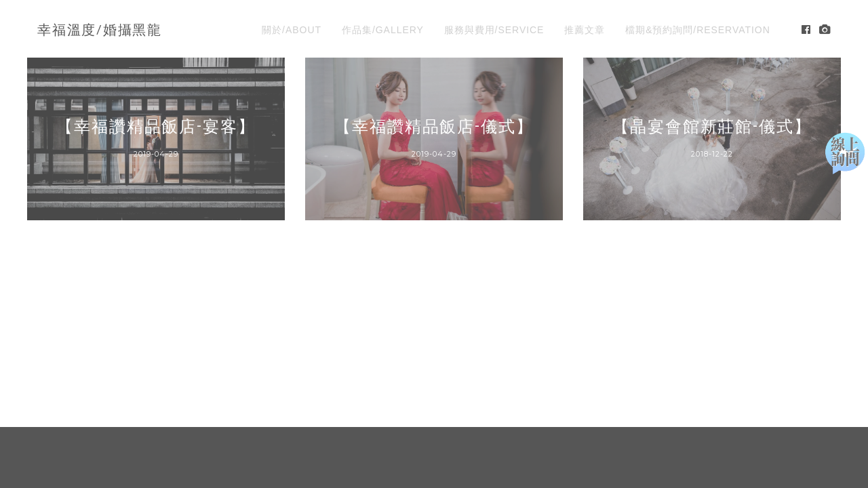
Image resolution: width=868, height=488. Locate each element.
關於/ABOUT (292, 30)
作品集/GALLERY (383, 30)
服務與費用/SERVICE (494, 30)
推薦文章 (585, 30)
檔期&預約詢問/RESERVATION (698, 30)
